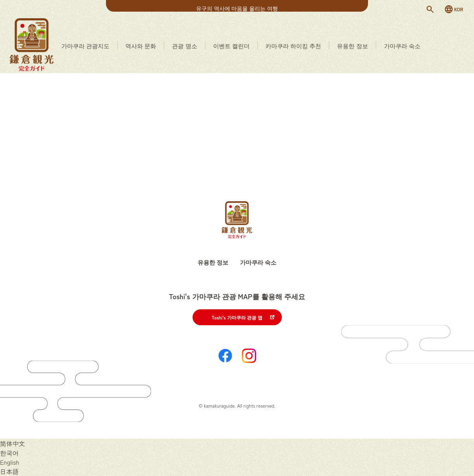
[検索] (430, 9)
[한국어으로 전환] (9, 453)
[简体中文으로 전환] (12, 443)
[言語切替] (454, 9)
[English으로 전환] (10, 462)
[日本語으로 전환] (9, 471)
